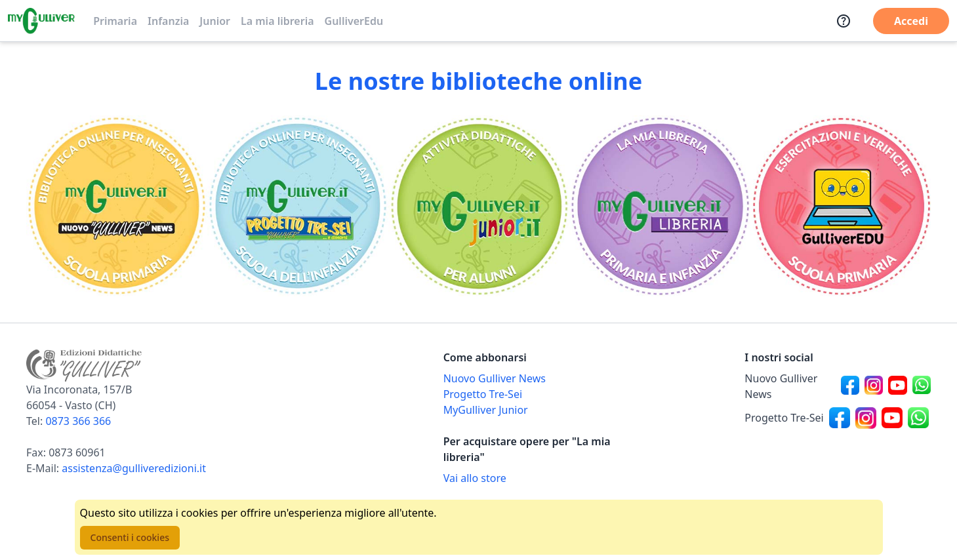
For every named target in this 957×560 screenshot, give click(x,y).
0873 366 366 (78, 421)
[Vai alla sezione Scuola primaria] (117, 206)
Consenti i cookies (130, 537)
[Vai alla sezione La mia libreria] (659, 206)
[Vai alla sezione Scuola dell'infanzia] (298, 206)
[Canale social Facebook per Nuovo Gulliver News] (850, 386)
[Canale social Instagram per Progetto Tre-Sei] (866, 418)
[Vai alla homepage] (41, 21)
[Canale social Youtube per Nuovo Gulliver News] (897, 386)
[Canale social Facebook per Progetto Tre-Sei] (840, 418)
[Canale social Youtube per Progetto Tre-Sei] (892, 418)
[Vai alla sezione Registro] (840, 206)
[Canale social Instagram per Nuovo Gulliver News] (874, 386)
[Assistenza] (844, 21)
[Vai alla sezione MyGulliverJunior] (479, 206)
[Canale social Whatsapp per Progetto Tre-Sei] (918, 418)
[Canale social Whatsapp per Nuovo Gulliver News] (922, 386)
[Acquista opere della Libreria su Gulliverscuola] (537, 478)
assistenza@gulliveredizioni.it (134, 468)
